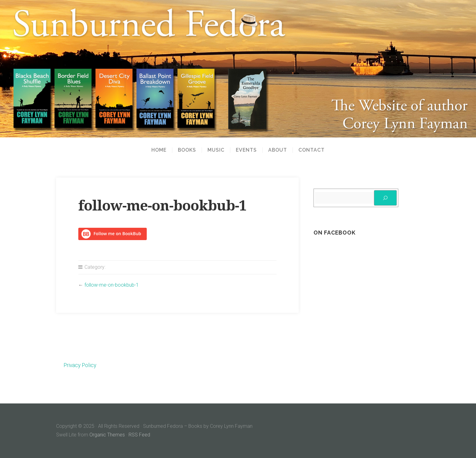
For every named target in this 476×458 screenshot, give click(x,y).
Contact (312, 150)
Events (246, 150)
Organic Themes (107, 435)
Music (216, 150)
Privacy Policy (80, 365)
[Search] (385, 198)
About (278, 150)
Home (159, 150)
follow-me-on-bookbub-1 (112, 285)
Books (187, 150)
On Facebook (334, 233)
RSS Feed (139, 435)
